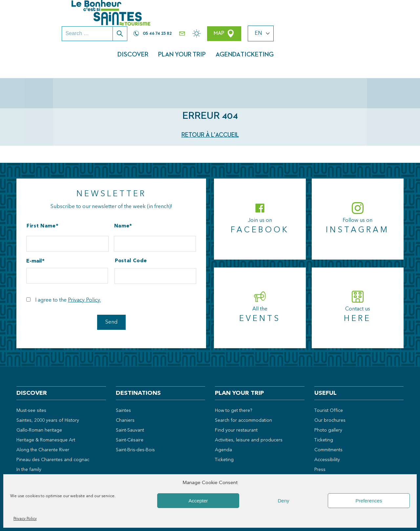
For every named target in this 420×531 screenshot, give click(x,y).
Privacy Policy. (84, 265)
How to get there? (234, 375)
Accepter (198, 501)
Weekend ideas (33, 464)
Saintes (123, 375)
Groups (322, 444)
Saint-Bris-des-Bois (135, 415)
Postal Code (131, 226)
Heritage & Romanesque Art (46, 405)
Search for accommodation (243, 385)
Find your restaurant (236, 395)
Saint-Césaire (130, 405)
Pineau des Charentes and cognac (53, 425)
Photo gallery (328, 395)
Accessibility (327, 425)
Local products (32, 454)
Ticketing (382, 31)
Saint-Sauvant (130, 395)
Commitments (328, 415)
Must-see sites (31, 375)
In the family (29, 435)
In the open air (32, 444)
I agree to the (68, 265)
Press (320, 435)
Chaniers (125, 385)
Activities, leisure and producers (249, 405)
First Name (41, 191)
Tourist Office (329, 375)
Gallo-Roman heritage (39, 395)
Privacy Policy (25, 519)
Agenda (342, 31)
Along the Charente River (43, 415)
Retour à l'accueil (210, 100)
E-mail (34, 226)
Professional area (333, 454)
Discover (246, 31)
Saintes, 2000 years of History (48, 385)
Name (122, 191)
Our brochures (330, 385)
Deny (283, 501)
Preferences (369, 501)
